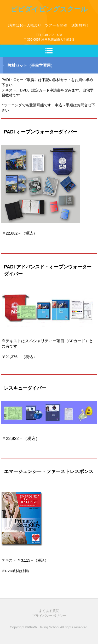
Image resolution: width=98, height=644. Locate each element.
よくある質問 (49, 611)
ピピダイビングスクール (49, 9)
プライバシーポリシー (49, 616)
